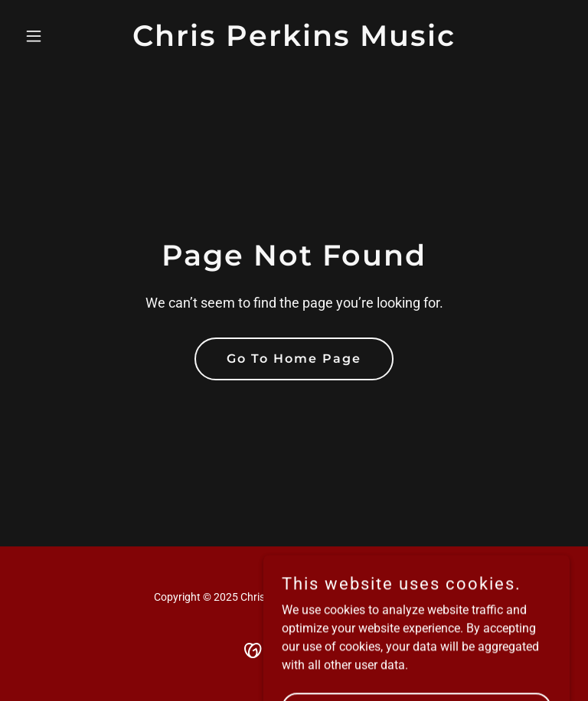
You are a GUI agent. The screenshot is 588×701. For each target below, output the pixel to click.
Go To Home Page (294, 359)
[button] (60, 36)
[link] (294, 42)
